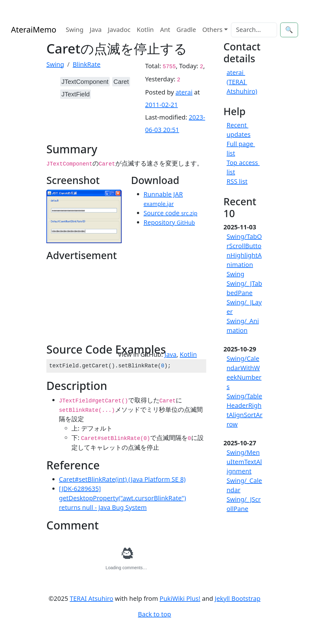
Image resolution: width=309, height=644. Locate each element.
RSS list (237, 181)
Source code (170, 213)
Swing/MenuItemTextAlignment (244, 462)
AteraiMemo (34, 29)
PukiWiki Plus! (180, 598)
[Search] (254, 30)
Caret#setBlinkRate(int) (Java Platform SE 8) (122, 479)
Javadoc (119, 30)
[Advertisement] (86, 304)
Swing (75, 30)
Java (96, 30)
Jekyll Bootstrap (238, 598)
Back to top (154, 614)
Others (212, 30)
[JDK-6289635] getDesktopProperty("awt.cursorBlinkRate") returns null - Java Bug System (122, 498)
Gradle (186, 30)
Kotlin (145, 30)
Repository (169, 222)
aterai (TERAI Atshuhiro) (242, 82)
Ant (165, 30)
